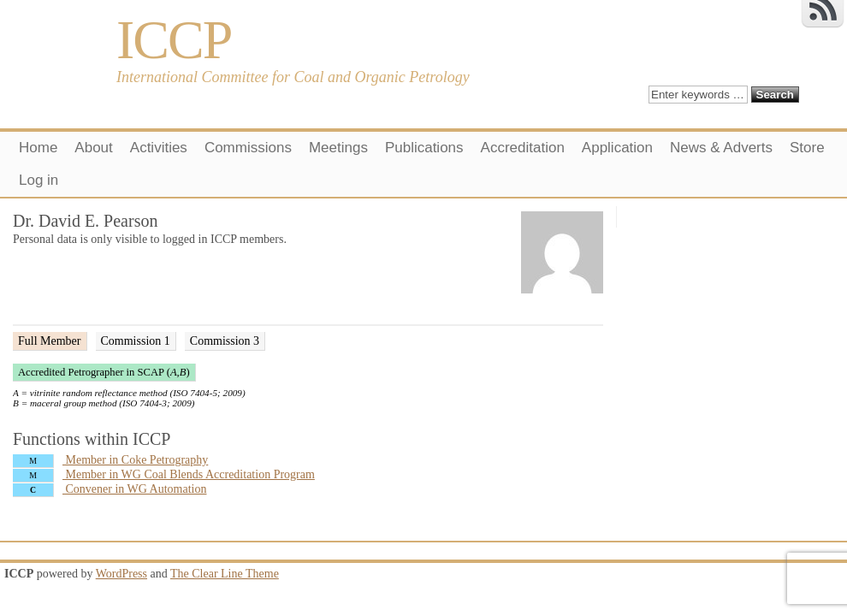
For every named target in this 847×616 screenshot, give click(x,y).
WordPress (121, 574)
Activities (159, 148)
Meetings (338, 148)
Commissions (248, 148)
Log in (38, 180)
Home (38, 148)
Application (617, 148)
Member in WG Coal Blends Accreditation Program (164, 474)
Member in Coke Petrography (110, 460)
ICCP (174, 40)
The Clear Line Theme (225, 574)
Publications (424, 148)
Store (807, 148)
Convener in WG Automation (110, 489)
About (93, 148)
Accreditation (523, 148)
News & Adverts (721, 148)
